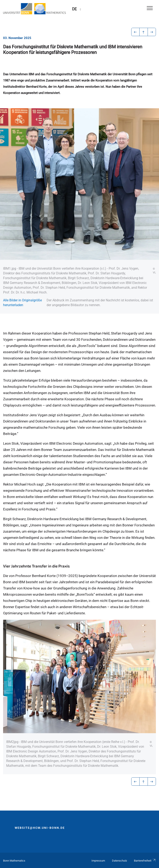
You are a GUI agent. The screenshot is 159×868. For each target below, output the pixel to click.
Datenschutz (119, 861)
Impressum (98, 861)
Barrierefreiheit (145, 861)
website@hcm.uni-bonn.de (40, 828)
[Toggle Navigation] (150, 8)
